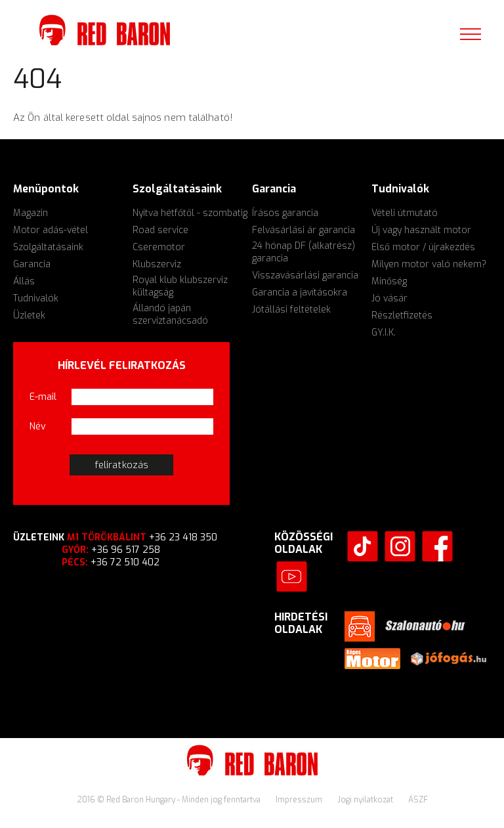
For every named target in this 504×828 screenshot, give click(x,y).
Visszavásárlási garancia (305, 275)
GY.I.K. (384, 333)
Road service (160, 230)
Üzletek (29, 316)
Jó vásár (389, 298)
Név (38, 426)
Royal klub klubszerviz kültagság (180, 286)
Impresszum (300, 800)
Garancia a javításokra (300, 293)
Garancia (32, 264)
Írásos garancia (285, 213)
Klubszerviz (157, 264)
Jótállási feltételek (291, 310)
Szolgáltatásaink (48, 247)
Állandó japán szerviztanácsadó (170, 315)
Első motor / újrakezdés (423, 247)
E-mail (43, 397)
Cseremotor (159, 247)
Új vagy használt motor (421, 230)
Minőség (389, 281)
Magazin (31, 213)
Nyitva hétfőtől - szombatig (190, 213)
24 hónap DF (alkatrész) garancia (304, 252)
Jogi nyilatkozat (366, 800)
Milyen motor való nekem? (429, 264)
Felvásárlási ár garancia (304, 230)
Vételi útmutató (405, 213)
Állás (24, 281)
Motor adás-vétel (51, 230)
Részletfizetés (402, 316)
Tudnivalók (36, 298)
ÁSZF (418, 800)
